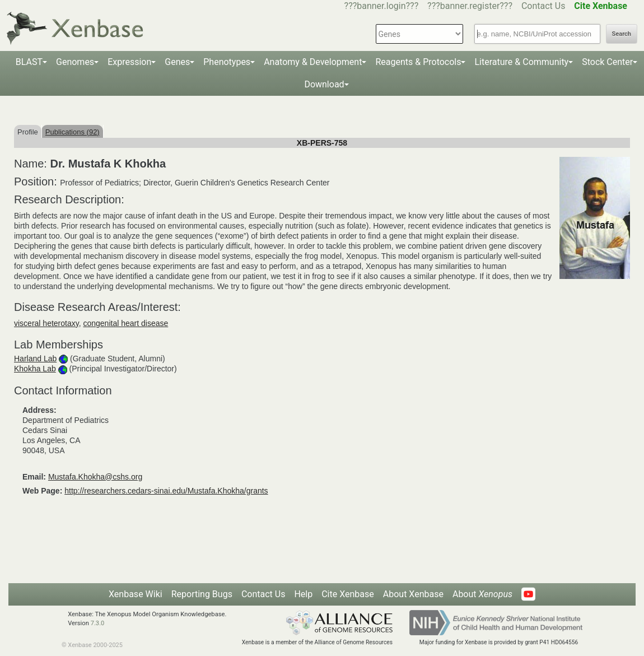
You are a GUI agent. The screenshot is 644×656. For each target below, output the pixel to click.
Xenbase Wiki (136, 594)
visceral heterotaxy (46, 323)
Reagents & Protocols (418, 62)
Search (622, 34)
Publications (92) (73, 132)
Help (303, 594)
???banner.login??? (382, 6)
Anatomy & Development (313, 62)
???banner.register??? (470, 6)
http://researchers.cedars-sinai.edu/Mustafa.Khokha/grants (166, 491)
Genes (177, 62)
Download (324, 84)
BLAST (29, 62)
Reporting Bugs (202, 594)
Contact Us (543, 6)
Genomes (75, 62)
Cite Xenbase (348, 594)
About (482, 594)
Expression (129, 62)
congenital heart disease (125, 323)
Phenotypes (227, 62)
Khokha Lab (35, 369)
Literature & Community (521, 62)
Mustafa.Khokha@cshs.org (95, 477)
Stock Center (607, 62)
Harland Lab (35, 359)
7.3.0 (98, 623)
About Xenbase (413, 594)
